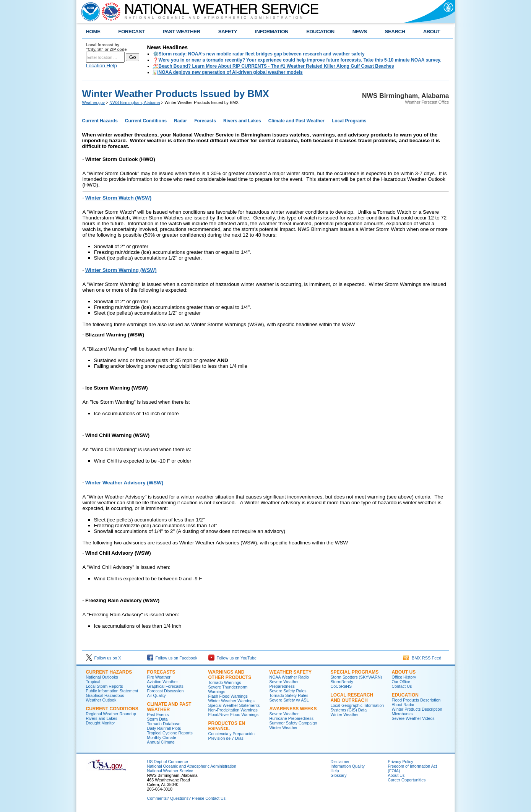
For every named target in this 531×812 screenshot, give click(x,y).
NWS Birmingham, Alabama (135, 102)
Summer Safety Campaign (293, 723)
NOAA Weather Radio (289, 677)
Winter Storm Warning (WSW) (121, 270)
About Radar (403, 705)
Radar (180, 121)
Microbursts (402, 714)
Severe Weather (284, 714)
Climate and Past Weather (296, 121)
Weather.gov (94, 102)
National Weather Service (170, 771)
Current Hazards (100, 121)
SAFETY (228, 32)
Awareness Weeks (293, 709)
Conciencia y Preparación (231, 734)
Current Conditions (146, 121)
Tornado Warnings (225, 682)
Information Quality (348, 766)
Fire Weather (159, 677)
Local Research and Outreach (352, 698)
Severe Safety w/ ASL (289, 700)
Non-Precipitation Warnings (233, 710)
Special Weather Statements (234, 705)
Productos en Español (227, 726)
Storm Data (158, 719)
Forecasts (205, 121)
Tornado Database (164, 724)
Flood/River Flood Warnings (234, 715)
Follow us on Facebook (172, 658)
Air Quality (157, 695)
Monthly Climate (162, 737)
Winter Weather (284, 728)
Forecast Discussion (166, 691)
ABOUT (432, 32)
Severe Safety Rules (288, 691)
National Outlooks (102, 677)
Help (335, 771)
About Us (404, 672)
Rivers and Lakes (242, 121)
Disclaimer (340, 762)
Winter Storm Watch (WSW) (118, 198)
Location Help (102, 66)
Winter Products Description (417, 709)
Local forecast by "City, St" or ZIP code (106, 47)
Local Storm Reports (105, 686)
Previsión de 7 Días (226, 738)
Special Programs (355, 672)
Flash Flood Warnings (228, 696)
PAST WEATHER (181, 32)
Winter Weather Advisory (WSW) (124, 483)
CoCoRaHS (341, 686)
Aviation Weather (163, 682)
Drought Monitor (101, 723)
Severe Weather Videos (413, 718)
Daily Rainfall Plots (164, 728)
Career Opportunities (407, 780)
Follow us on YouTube (232, 658)
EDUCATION (320, 32)
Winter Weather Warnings (231, 701)
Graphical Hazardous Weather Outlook (105, 698)
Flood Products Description (416, 700)
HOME (93, 32)
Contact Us (402, 686)
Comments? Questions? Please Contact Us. (187, 798)
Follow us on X (104, 658)
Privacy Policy (401, 762)
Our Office (401, 682)
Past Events (158, 715)
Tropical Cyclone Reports (170, 733)
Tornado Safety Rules (289, 695)
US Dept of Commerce (168, 762)
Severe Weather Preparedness (284, 684)
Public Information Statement (112, 691)
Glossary (339, 775)
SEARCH (395, 32)
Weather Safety (291, 672)
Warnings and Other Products (230, 675)
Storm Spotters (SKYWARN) (356, 677)
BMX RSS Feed (422, 658)
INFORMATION (272, 32)
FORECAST (131, 32)
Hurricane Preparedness (292, 718)
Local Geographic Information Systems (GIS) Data (357, 708)
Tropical (93, 682)
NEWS (360, 32)
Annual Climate (161, 742)
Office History (404, 677)
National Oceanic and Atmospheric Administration (192, 766)
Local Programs (349, 121)
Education (405, 695)
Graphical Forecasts (165, 686)
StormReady (342, 682)
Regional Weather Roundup (111, 714)
